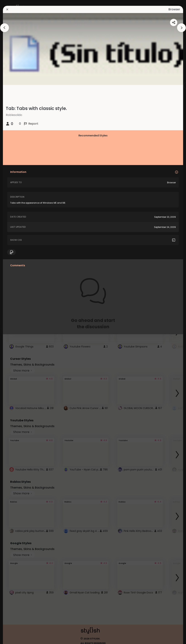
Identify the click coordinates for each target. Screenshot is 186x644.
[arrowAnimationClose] (5, 28)
